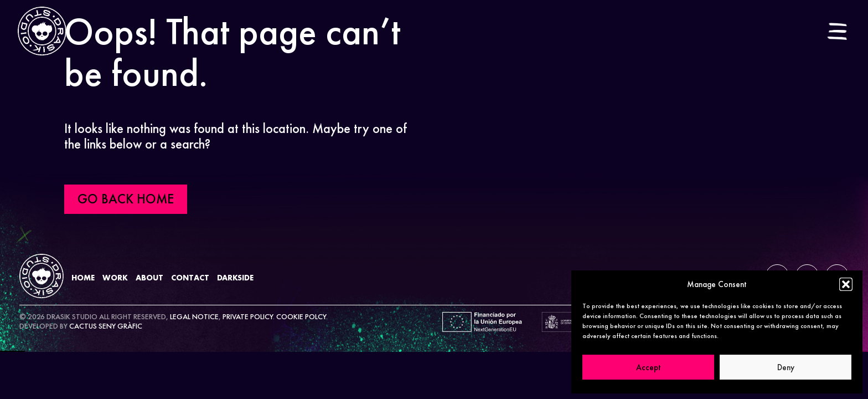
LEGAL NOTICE (194, 316)
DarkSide (235, 278)
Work (115, 278)
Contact (190, 278)
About (149, 278)
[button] (846, 284)
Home (83, 278)
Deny (786, 367)
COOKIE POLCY (301, 316)
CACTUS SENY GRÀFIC (106, 326)
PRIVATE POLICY (248, 316)
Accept (649, 367)
